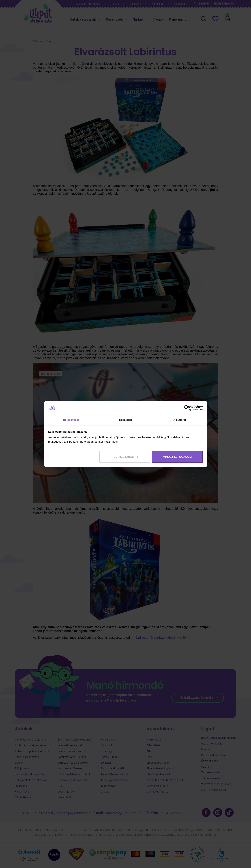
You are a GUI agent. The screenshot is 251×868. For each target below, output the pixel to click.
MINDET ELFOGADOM (177, 457)
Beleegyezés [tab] (71, 420)
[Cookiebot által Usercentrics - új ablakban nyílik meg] (187, 408)
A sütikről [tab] (180, 420)
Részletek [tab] (125, 420)
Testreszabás (125, 457)
